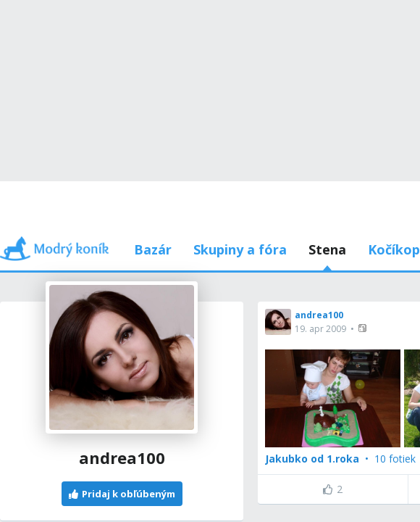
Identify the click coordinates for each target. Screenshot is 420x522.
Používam (314, 181)
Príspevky (106, 181)
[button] (108, 235)
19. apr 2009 (66, 236)
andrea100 (63, 222)
